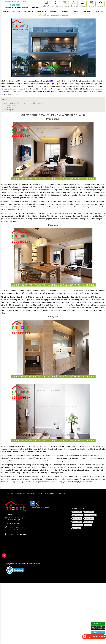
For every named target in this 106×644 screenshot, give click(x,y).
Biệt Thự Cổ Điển (77, 518)
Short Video (89, 525)
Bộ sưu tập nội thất (59, 494)
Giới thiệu (10, 494)
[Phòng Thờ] (91, 3)
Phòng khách (10, 105)
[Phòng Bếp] (55, 3)
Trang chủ (6, 11)
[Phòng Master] (64, 3)
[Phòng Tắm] (82, 3)
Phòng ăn (9, 108)
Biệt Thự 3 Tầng (77, 522)
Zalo (95, 632)
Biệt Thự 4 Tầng (88, 522)
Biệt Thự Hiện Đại (77, 515)
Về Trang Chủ (98, 623)
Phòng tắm (9, 110)
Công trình (43, 494)
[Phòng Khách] (46, 3)
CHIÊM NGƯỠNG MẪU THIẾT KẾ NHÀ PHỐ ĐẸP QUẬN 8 (22, 103)
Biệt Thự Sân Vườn (78, 525)
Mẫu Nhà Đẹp (77, 528)
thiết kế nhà (52, 81)
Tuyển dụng (31, 494)
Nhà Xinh (96, 300)
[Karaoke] (100, 3)
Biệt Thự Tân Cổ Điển (90, 515)
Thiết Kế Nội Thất (77, 512)
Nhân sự (20, 494)
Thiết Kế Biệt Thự (89, 512)
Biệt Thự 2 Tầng (89, 518)
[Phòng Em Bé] (73, 3)
